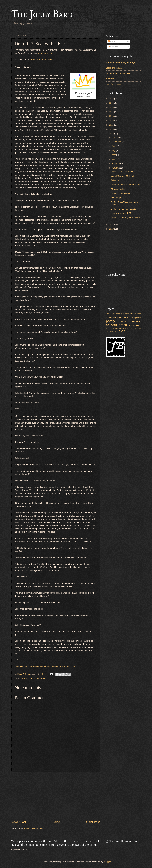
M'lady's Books (118, 189)
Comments (114, 47)
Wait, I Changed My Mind (122, 176)
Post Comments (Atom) (34, 828)
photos (138, 318)
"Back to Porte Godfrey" (41, 59)
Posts (112, 41)
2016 (112, 116)
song (108, 328)
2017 (112, 112)
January (115, 168)
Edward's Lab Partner (121, 193)
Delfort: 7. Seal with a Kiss (118, 73)
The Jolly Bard (42, 14)
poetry (111, 321)
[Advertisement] (56, 796)
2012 (112, 134)
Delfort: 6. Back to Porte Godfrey (126, 185)
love (108, 317)
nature (132, 317)
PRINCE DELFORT (30, 678)
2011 (112, 224)
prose (43, 678)
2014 (112, 125)
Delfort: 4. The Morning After (124, 209)
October (115, 137)
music (126, 317)
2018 (112, 107)
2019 (112, 103)
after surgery (117, 198)
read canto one (45, 53)
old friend (110, 79)
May (114, 150)
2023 (112, 99)
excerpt (133, 314)
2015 (112, 120)
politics (124, 322)
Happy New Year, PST (121, 213)
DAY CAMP (111, 314)
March (115, 159)
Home (56, 822)
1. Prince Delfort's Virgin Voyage (121, 62)
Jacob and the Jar (114, 68)
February (116, 163)
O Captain (116, 180)
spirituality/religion (120, 328)
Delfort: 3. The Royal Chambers (125, 218)
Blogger (107, 862)
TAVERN (122, 331)
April (114, 155)
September (117, 142)
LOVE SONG (116, 317)
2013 (112, 129)
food (139, 314)
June (114, 146)
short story (135, 325)
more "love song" (114, 84)
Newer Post (19, 822)
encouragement (122, 314)
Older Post (93, 822)
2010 (112, 229)
